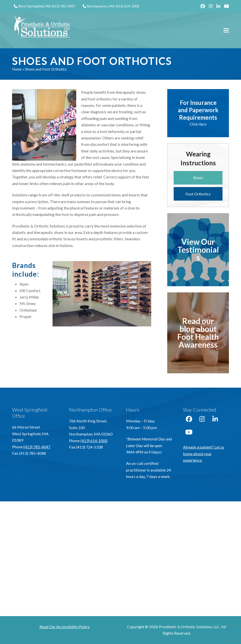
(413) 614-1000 (127, 6)
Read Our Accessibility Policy (65, 627)
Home (17, 69)
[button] (226, 30)
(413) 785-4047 (63, 6)
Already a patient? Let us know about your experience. (204, 454)
